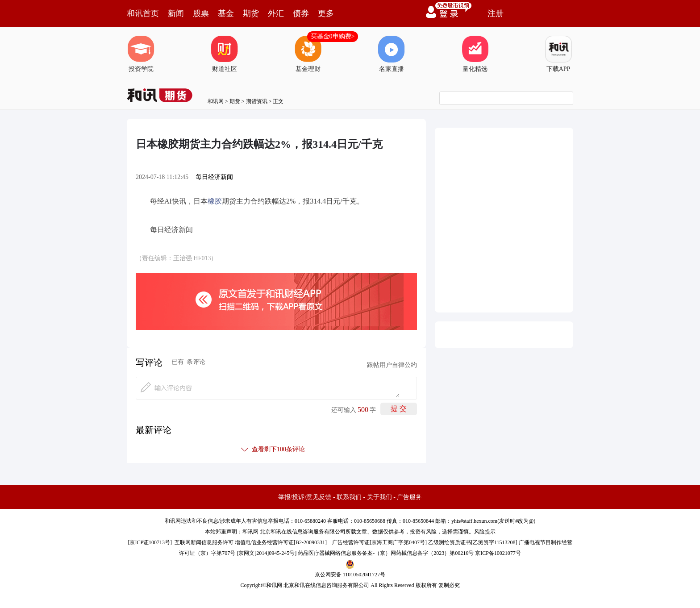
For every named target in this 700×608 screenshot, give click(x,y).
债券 (301, 13)
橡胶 (215, 201)
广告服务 (409, 497)
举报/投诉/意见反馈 (305, 497)
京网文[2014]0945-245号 (267, 553)
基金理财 (308, 54)
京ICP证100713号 (150, 542)
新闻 (176, 13)
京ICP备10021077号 (498, 553)
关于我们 (379, 497)
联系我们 (349, 497)
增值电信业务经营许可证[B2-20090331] (281, 542)
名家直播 (392, 54)
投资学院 (141, 54)
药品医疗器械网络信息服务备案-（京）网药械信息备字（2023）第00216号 (386, 553)
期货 (251, 13)
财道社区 (225, 54)
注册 (496, 13)
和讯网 (216, 101)
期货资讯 (257, 101)
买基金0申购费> (333, 36)
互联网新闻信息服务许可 (204, 542)
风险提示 (485, 532)
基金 (226, 13)
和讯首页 (143, 13)
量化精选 (475, 54)
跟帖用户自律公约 (392, 365)
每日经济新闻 (214, 177)
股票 (201, 13)
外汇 (276, 13)
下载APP (558, 54)
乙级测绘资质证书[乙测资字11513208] (473, 542)
